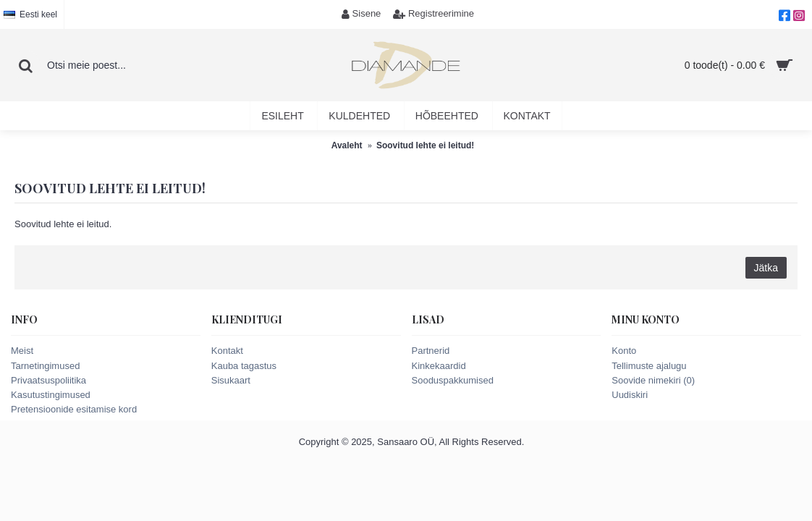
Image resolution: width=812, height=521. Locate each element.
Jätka (766, 268)
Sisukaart (231, 380)
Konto (624, 351)
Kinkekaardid (439, 366)
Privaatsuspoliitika (48, 380)
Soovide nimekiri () (653, 380)
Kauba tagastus (244, 366)
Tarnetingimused (45, 366)
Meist (22, 351)
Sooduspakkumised (453, 380)
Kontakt (227, 351)
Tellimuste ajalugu (649, 366)
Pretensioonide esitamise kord (74, 409)
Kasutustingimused (51, 395)
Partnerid (431, 351)
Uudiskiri (630, 395)
